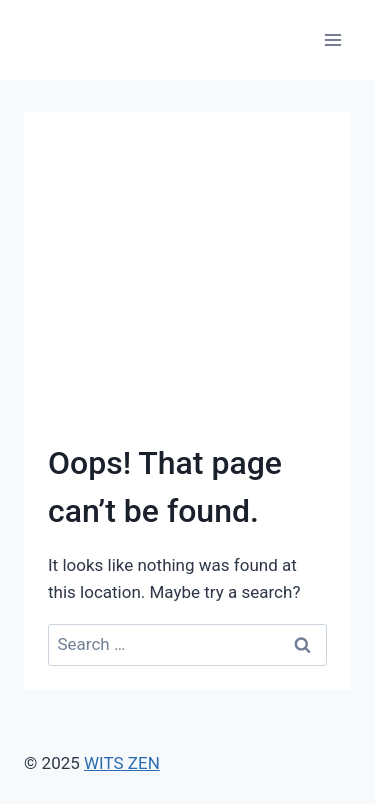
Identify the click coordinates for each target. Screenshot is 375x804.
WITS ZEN (122, 763)
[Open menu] (332, 39)
